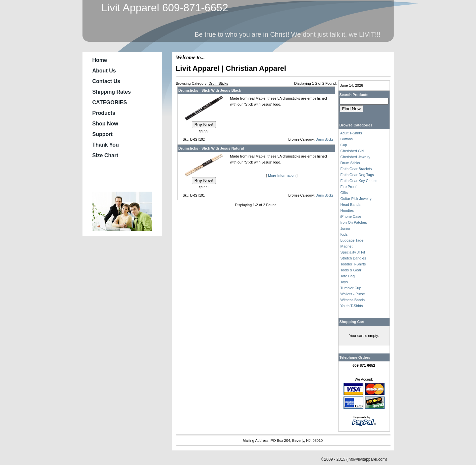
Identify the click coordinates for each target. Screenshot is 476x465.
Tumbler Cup (351, 288)
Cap (344, 145)
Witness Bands (353, 300)
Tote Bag (347, 276)
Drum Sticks (325, 139)
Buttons (347, 139)
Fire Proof (348, 187)
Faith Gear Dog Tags (357, 175)
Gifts (344, 193)
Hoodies (347, 210)
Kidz (344, 234)
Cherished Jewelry (355, 157)
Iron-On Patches (354, 222)
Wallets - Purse (353, 294)
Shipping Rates (112, 92)
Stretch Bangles (353, 258)
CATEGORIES (110, 102)
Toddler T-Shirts (353, 264)
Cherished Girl (352, 151)
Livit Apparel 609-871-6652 (162, 8)
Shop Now (105, 124)
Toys (344, 282)
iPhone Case (351, 216)
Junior (345, 228)
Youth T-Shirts (352, 306)
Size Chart (105, 155)
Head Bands (351, 205)
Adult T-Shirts (351, 133)
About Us (104, 71)
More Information (282, 175)
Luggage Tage (352, 240)
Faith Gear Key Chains (359, 181)
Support (103, 134)
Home (100, 60)
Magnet (347, 246)
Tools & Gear (351, 270)
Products (104, 113)
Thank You (106, 145)
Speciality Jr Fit (353, 252)
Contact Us (106, 81)
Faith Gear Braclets (356, 169)
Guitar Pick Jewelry (356, 199)
